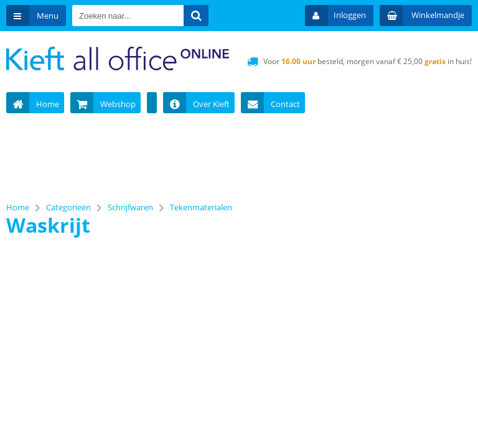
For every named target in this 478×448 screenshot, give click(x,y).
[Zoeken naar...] (196, 16)
